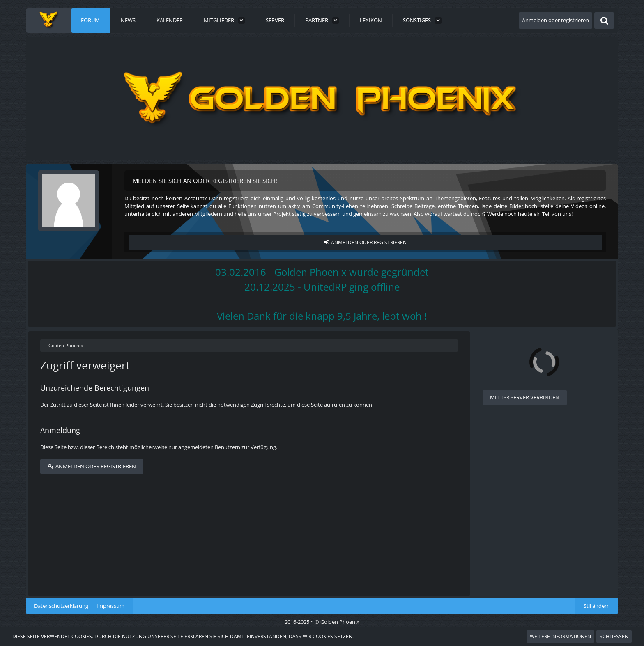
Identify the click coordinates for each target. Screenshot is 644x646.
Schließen (614, 636)
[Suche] (604, 21)
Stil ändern (597, 606)
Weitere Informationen (560, 636)
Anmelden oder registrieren (555, 20)
